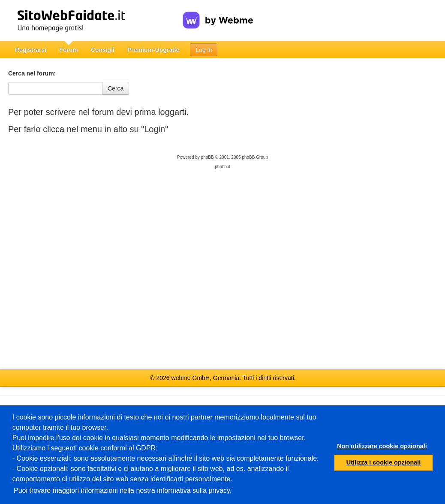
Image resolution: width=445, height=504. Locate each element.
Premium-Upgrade (153, 50)
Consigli (103, 50)
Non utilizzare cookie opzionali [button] (382, 446)
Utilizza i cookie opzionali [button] (384, 462)
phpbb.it (222, 167)
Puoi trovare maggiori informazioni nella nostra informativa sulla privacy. (123, 490)
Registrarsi (31, 50)
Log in (204, 50)
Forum (69, 50)
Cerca (116, 88)
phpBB (207, 157)
